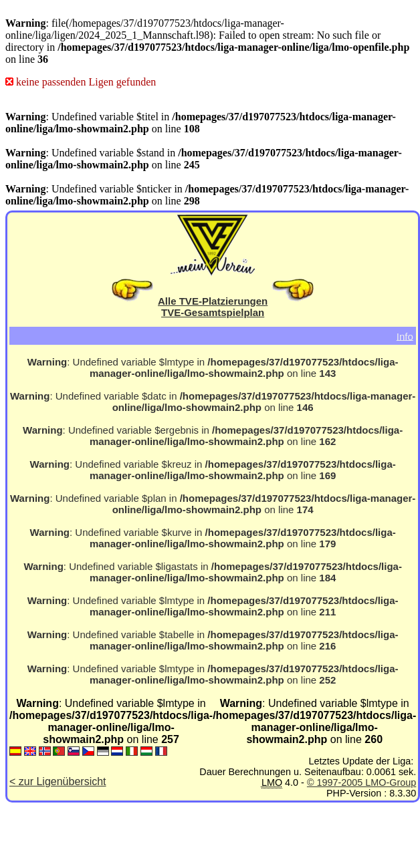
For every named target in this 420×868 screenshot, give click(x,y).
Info (405, 336)
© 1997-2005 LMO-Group (361, 782)
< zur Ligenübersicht (58, 781)
